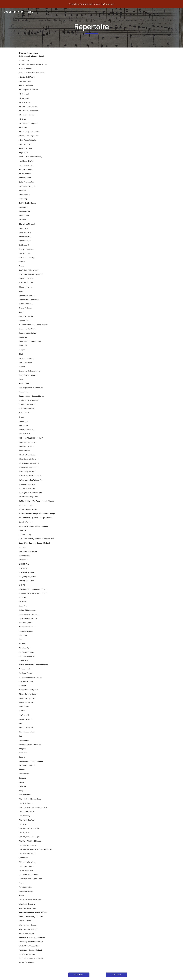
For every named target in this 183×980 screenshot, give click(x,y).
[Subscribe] (117, 975)
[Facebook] (79, 975)
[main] (91, 28)
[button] (180, 12)
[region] (91, 4)
